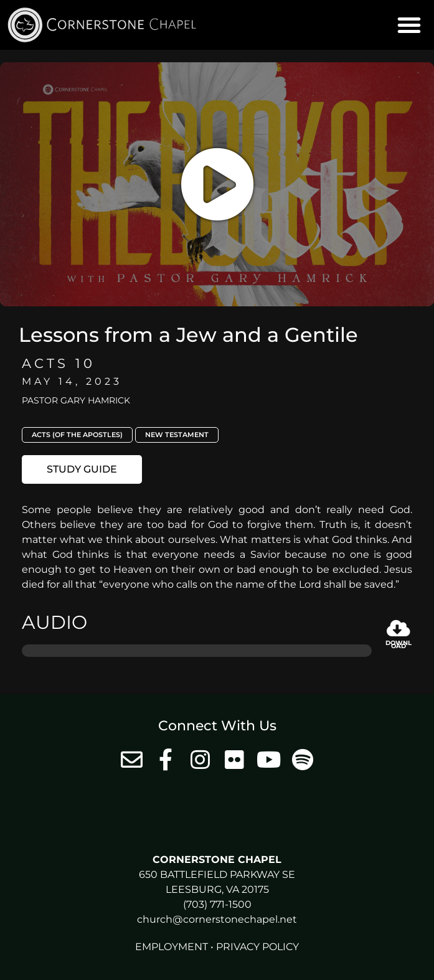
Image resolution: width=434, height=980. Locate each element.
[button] (409, 25)
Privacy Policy (257, 947)
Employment (172, 947)
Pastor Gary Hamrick (76, 400)
